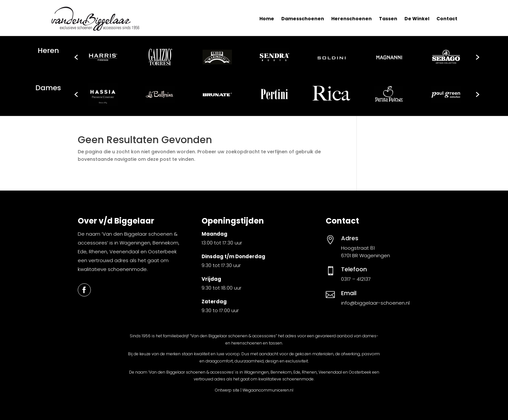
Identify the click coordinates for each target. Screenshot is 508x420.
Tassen (388, 19)
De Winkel (417, 19)
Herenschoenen (352, 19)
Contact (447, 19)
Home (267, 19)
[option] (103, 57)
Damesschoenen (303, 19)
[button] (76, 57)
